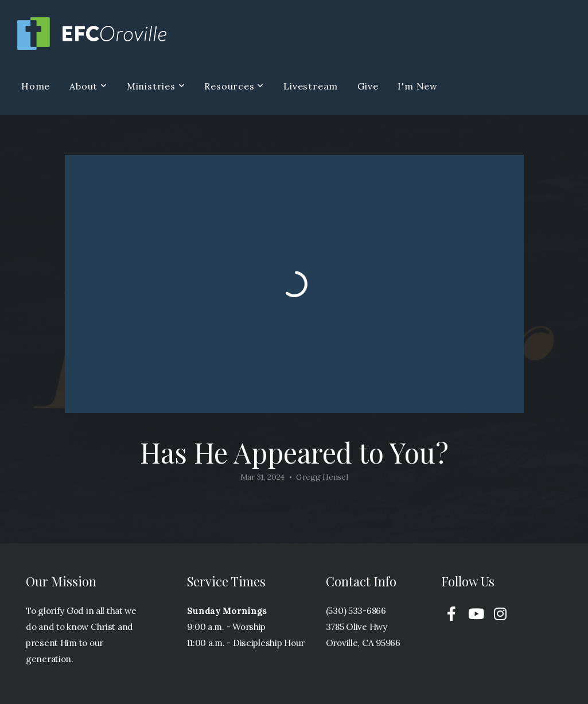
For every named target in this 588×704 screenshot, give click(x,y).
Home (36, 86)
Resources (234, 86)
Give (368, 86)
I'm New (418, 86)
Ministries (156, 86)
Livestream (311, 86)
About (88, 86)
